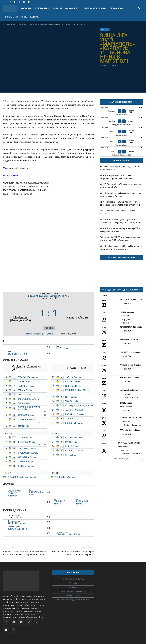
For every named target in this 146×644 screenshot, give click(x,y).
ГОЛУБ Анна (71, 442)
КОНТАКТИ (36, 17)
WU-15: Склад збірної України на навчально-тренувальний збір (121, 186)
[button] (139, 8)
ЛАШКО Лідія (24, 403)
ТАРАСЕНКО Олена (74, 410)
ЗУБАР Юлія (71, 419)
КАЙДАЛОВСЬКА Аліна (29, 399)
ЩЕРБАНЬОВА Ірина (27, 442)
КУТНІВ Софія (72, 446)
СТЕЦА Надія (72, 455)
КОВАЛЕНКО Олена (27, 449)
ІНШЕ (24, 17)
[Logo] (11, 8)
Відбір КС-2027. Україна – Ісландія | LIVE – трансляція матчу (120, 168)
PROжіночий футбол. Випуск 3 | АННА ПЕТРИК (118, 212)
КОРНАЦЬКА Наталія (75, 451)
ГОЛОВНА (26, 8)
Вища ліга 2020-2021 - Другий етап (46, 296)
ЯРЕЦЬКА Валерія (26, 466)
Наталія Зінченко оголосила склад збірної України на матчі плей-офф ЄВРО (73, 553)
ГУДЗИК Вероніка (74, 438)
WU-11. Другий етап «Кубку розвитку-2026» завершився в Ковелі (120, 230)
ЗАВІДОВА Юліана (26, 415)
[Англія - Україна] (121, 151)
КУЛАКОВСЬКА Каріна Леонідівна (23, 477)
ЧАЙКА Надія (72, 401)
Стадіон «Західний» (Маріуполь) (39, 334)
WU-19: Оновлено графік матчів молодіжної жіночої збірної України (120, 195)
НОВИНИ (57, 8)
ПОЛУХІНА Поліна (26, 386)
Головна (7, 24)
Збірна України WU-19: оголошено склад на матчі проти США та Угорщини (120, 239)
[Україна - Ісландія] (121, 121)
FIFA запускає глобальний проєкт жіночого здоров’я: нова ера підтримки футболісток (120, 203)
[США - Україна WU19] (121, 131)
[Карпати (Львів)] (77, 313)
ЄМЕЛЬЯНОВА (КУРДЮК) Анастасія (29, 408)
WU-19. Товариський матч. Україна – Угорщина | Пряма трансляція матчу (117, 177)
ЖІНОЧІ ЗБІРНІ (73, 8)
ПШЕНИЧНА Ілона (26, 462)
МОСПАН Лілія (25, 395)
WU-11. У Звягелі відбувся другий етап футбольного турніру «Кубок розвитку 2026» (121, 221)
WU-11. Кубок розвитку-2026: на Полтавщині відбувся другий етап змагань (121, 248)
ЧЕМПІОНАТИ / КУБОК (95, 8)
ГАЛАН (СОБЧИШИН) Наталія (79, 406)
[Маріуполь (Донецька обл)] (20, 313)
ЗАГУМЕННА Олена (27, 457)
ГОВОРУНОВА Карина (28, 377)
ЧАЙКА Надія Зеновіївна (67, 477)
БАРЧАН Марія (25, 426)
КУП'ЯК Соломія (64, 348)
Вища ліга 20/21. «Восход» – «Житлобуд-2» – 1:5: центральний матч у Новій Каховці (24, 553)
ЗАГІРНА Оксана (73, 377)
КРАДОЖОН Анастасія (28, 453)
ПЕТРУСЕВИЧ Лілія (74, 386)
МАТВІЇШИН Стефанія (75, 414)
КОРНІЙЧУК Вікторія (75, 423)
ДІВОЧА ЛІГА (116, 8)
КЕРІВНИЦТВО (42, 8)
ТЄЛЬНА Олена (25, 390)
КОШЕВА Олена (25, 382)
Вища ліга (17, 24)
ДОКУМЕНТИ (11, 17)
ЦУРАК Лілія (71, 397)
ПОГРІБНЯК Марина (18, 354)
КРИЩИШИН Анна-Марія (77, 390)
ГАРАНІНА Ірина (25, 438)
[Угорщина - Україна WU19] (121, 111)
